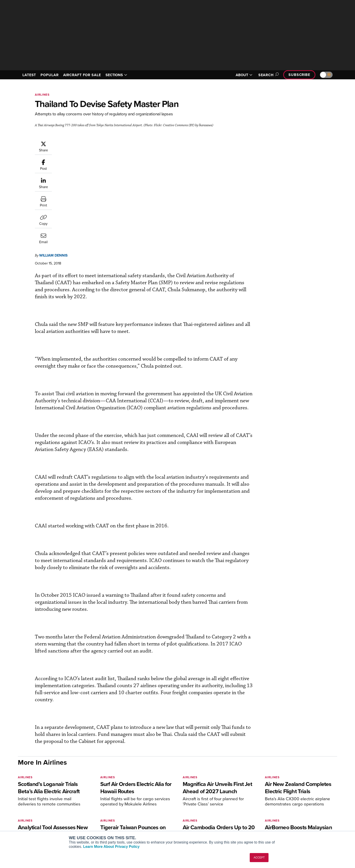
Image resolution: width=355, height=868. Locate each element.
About (285, 796)
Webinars (220, 821)
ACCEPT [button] (259, 858)
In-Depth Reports (225, 809)
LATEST (29, 75)
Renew (151, 809)
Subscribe (299, 75)
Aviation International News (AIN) (105, 802)
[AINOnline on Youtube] (28, 789)
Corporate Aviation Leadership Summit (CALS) (107, 829)
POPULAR (49, 75)
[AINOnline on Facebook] (19, 789)
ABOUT (244, 75)
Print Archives (223, 796)
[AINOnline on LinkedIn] (46, 789)
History (285, 809)
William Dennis (81, 143)
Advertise (290, 821)
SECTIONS (116, 75)
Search (268, 75)
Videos (218, 815)
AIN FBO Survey (92, 796)
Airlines (42, 95)
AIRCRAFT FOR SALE (82, 75)
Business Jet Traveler (96, 815)
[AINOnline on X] (37, 789)
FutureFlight (87, 821)
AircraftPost (90, 809)
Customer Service (158, 802)
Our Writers (289, 802)
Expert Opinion (224, 802)
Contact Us (288, 815)
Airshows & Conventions (231, 827)
